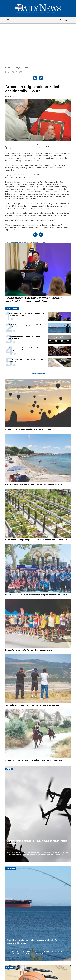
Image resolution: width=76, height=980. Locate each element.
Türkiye (17, 68)
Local (26, 68)
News (8, 68)
